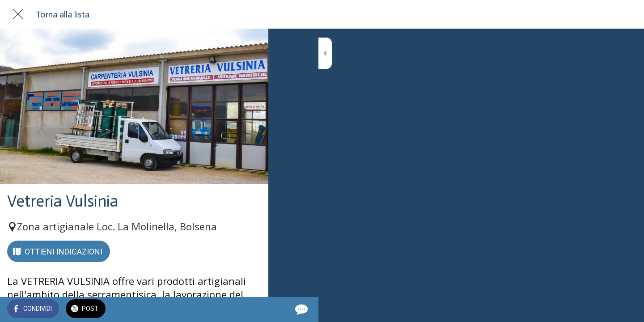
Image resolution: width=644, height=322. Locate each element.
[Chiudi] (18, 14)
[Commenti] (250, 309)
